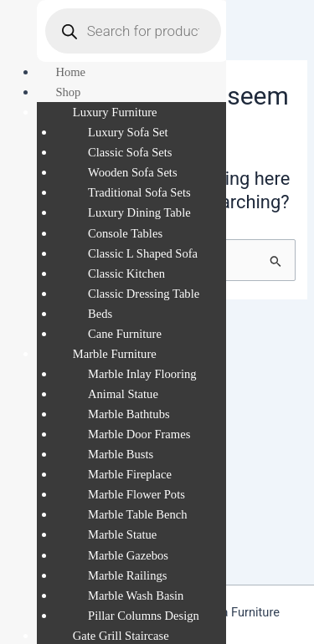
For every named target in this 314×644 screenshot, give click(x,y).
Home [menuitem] (70, 72)
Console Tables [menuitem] (125, 233)
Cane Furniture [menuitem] (125, 334)
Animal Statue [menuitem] (123, 394)
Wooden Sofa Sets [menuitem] (133, 172)
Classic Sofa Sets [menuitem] (130, 152)
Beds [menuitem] (100, 314)
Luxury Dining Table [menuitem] (139, 212)
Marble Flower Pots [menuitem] (136, 494)
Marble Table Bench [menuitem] (138, 514)
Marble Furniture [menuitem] (115, 354)
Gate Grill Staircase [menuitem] (121, 636)
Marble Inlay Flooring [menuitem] (142, 374)
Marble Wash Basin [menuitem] (136, 595)
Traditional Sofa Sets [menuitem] (139, 192)
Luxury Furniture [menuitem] (115, 112)
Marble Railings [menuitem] (127, 575)
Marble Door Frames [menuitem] (139, 434)
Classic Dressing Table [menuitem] (144, 294)
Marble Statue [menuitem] (122, 534)
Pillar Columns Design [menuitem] (144, 616)
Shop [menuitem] (68, 92)
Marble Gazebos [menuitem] (128, 555)
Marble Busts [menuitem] (121, 454)
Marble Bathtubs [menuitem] (129, 414)
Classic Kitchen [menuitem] (126, 273)
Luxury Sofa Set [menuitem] (128, 132)
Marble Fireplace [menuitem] (130, 474)
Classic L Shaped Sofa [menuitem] (143, 253)
